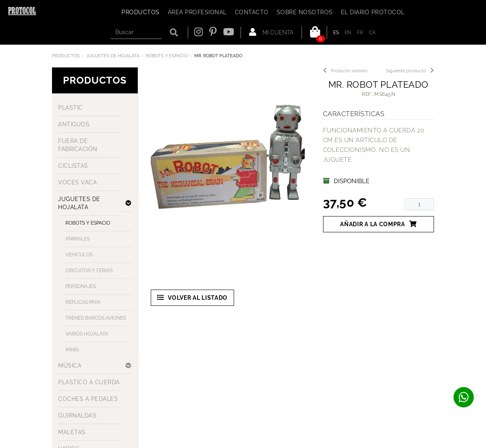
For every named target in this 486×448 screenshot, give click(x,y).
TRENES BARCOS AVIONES (96, 318)
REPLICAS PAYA (83, 302)
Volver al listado (193, 298)
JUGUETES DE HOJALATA (113, 56)
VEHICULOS (79, 255)
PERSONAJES (81, 286)
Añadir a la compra (378, 224)
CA (372, 32)
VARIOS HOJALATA (87, 334)
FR (360, 32)
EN (348, 32)
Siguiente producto (410, 71)
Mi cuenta (271, 32)
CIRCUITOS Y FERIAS (89, 271)
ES (336, 32)
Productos (66, 56)
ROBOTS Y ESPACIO (167, 56)
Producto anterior (345, 71)
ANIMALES (78, 239)
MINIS (72, 350)
